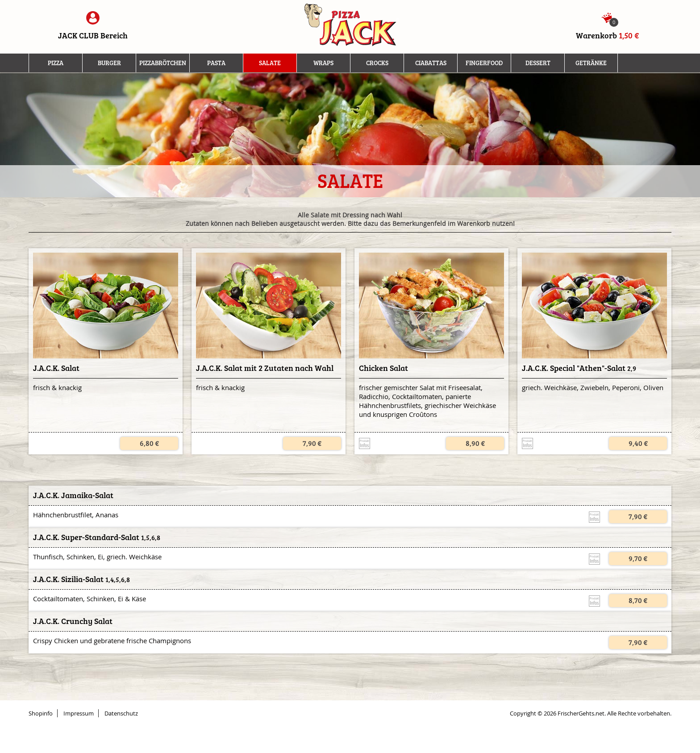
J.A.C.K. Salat (56, 368)
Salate (270, 63)
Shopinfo (41, 713)
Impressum (79, 713)
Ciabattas (431, 63)
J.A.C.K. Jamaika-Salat (73, 495)
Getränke (591, 63)
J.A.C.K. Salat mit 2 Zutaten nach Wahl (265, 368)
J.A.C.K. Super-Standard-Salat (86, 537)
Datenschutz (121, 713)
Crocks (377, 63)
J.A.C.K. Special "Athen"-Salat (574, 368)
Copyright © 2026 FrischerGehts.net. (558, 713)
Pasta (216, 63)
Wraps (323, 63)
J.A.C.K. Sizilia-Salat (68, 579)
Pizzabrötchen (163, 63)
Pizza (56, 63)
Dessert (538, 63)
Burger (109, 63)
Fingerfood (484, 63)
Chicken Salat (383, 368)
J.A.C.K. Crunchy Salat (73, 621)
